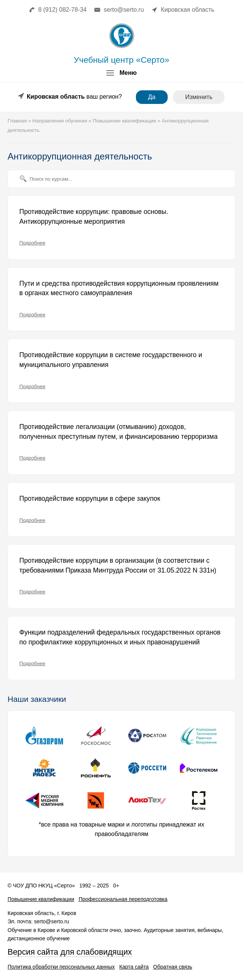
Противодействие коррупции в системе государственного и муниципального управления (111, 360)
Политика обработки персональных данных (61, 967)
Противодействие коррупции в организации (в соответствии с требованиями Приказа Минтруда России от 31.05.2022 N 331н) (118, 565)
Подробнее (32, 243)
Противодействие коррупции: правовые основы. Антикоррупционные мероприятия (94, 217)
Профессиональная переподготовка (123, 899)
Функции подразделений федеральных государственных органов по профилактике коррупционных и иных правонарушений (120, 637)
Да (152, 97)
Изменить (199, 97)
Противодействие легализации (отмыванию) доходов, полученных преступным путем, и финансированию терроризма (118, 432)
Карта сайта (134, 967)
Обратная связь (173, 967)
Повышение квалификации (41, 899)
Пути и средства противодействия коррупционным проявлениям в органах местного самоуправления (119, 288)
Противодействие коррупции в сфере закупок (90, 499)
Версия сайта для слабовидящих (70, 952)
